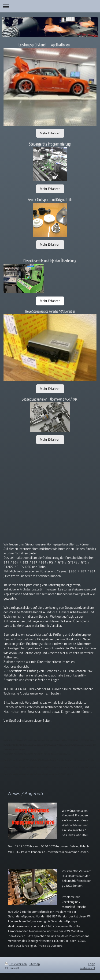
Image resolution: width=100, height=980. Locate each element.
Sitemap (34, 964)
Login (92, 964)
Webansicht (87, 968)
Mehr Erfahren (50, 133)
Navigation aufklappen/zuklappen (50, 6)
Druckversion (16, 964)
